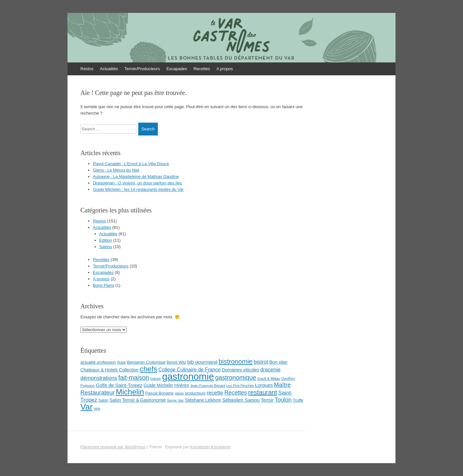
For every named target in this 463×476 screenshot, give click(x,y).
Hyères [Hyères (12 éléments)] (182, 385)
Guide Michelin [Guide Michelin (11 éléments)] (159, 385)
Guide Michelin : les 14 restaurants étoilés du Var (138, 189)
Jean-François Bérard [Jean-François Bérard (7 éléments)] (208, 386)
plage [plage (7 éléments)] (179, 393)
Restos (87, 69)
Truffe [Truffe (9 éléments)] (298, 400)
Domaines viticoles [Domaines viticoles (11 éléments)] (241, 370)
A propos (225, 69)
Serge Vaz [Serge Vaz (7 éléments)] (175, 400)
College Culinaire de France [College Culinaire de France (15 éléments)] (190, 370)
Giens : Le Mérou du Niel (116, 170)
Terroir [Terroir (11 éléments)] (267, 400)
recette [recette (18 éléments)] (215, 393)
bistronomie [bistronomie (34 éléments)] (236, 361)
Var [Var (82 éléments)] (86, 407)
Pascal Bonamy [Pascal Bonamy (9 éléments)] (160, 393)
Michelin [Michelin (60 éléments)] (130, 392)
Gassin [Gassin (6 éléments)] (155, 378)
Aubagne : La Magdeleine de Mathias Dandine (136, 177)
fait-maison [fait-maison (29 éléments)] (134, 378)
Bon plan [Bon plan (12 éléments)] (278, 362)
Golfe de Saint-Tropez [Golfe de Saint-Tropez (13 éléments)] (119, 385)
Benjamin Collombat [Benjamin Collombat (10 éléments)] (146, 362)
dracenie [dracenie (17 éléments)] (270, 369)
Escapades (177, 69)
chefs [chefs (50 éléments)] (149, 369)
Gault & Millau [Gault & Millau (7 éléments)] (269, 378)
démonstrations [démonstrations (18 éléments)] (99, 378)
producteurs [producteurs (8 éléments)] (195, 393)
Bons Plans (104, 285)
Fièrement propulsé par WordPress (113, 447)
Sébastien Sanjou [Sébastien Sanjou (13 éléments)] (241, 400)
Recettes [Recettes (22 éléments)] (236, 393)
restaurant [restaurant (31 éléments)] (263, 392)
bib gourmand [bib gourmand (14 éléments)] (203, 362)
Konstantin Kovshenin (210, 447)
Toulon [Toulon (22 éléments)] (283, 400)
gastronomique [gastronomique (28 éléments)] (236, 378)
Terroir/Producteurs (142, 69)
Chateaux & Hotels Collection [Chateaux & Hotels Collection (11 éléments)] (109, 370)
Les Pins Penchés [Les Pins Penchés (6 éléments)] (240, 386)
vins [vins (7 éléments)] (97, 408)
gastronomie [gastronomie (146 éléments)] (188, 376)
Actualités (109, 69)
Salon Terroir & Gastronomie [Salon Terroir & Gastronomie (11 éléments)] (137, 400)
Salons (106, 247)
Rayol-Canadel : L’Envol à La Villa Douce (131, 164)
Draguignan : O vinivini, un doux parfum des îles (137, 183)
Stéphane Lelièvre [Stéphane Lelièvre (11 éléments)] (203, 400)
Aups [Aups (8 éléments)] (122, 362)
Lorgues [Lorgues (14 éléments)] (264, 385)
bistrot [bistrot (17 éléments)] (261, 362)
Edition (106, 240)
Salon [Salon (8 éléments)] (103, 400)
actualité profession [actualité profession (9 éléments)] (98, 362)
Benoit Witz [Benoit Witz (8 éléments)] (176, 362)
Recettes (202, 69)
